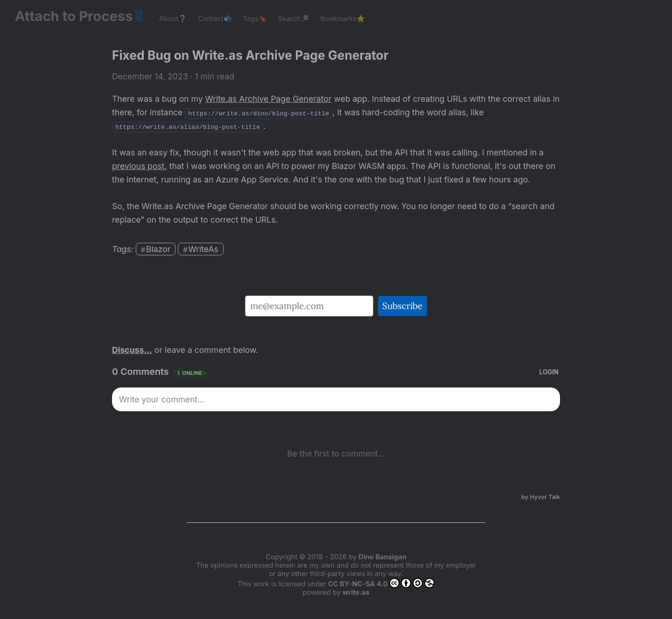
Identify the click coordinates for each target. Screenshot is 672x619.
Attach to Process (79, 16)
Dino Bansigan (382, 557)
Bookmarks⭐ (343, 19)
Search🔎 (294, 19)
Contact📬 (215, 19)
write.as (356, 592)
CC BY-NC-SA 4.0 (381, 583)
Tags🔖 (255, 19)
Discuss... (132, 350)
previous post (138, 166)
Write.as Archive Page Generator (269, 99)
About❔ (173, 19)
